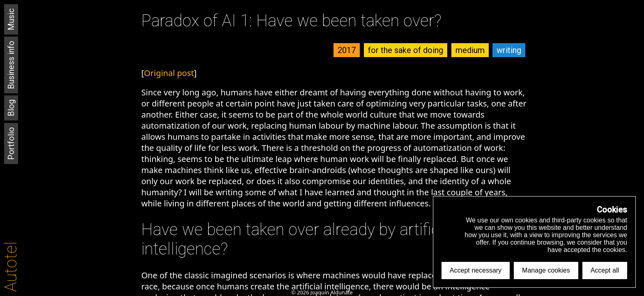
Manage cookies (546, 270)
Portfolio (11, 143)
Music (11, 19)
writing (509, 50)
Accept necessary (476, 270)
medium (470, 50)
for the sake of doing (406, 50)
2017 (347, 50)
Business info (11, 65)
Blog (11, 108)
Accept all (605, 270)
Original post (169, 73)
